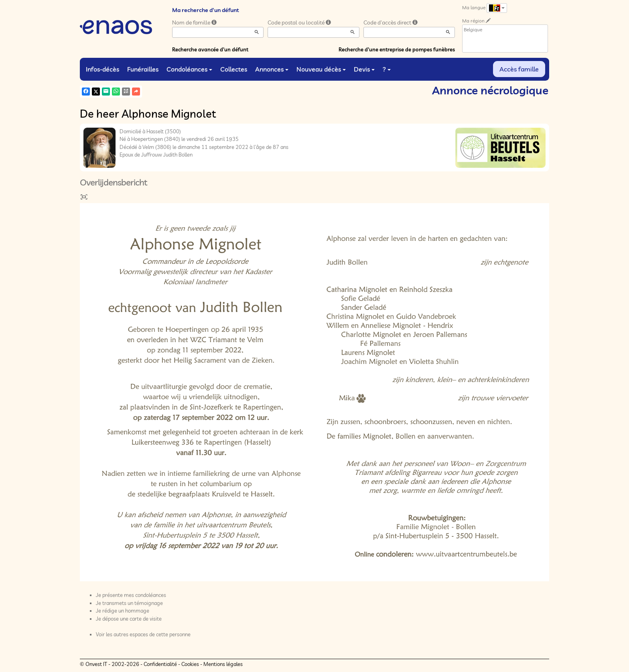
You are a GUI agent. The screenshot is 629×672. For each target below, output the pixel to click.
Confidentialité (160, 664)
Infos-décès (102, 69)
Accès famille (519, 69)
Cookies (190, 664)
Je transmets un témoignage (129, 603)
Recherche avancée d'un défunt (210, 49)
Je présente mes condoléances (131, 595)
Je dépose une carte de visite (129, 619)
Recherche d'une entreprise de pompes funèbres (397, 49)
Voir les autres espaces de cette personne (143, 634)
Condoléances (189, 69)
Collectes (234, 69)
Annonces (272, 69)
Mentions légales (223, 664)
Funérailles (143, 69)
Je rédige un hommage (123, 611)
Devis (364, 69)
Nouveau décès (321, 69)
